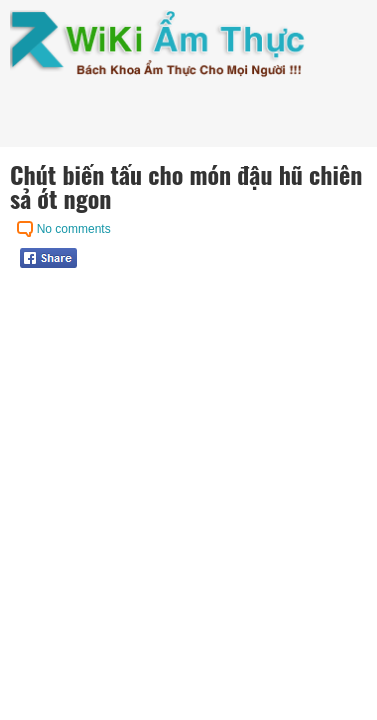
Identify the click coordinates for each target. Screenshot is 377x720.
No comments (74, 229)
